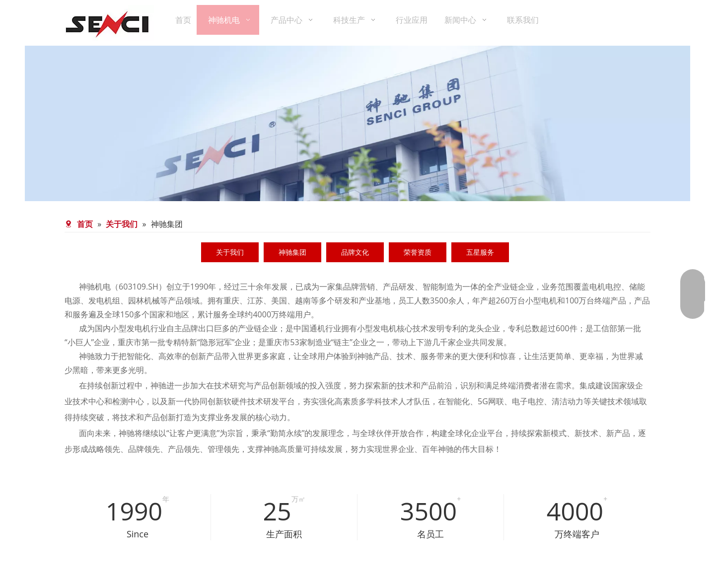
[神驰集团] (357, 473)
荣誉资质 (418, 252)
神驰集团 (292, 252)
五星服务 (480, 252)
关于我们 (230, 252)
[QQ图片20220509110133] (307, 567)
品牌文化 (355, 252)
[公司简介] (357, 123)
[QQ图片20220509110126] (109, 567)
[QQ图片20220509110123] (506, 567)
